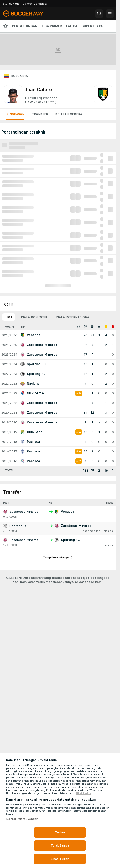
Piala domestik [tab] (34, 317)
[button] (99, 14)
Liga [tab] (9, 317)
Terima (60, 832)
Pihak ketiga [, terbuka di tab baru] (84, 793)
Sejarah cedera (69, 114)
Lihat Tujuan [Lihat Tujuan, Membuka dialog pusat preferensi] (60, 859)
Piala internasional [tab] (73, 317)
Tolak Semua (60, 845)
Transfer (40, 114)
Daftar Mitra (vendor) (22, 819)
